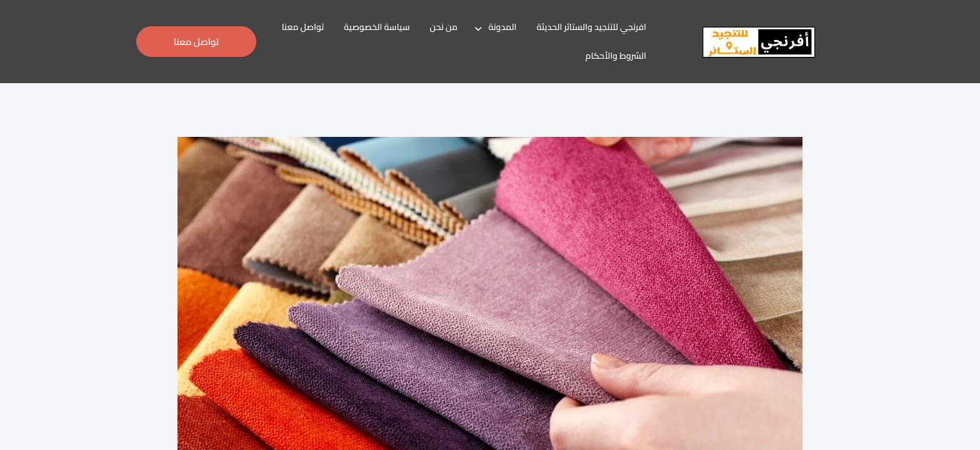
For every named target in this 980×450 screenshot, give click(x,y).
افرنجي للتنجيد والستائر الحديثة (591, 27)
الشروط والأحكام (616, 56)
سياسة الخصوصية (377, 27)
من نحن (444, 27)
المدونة (502, 27)
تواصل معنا (303, 27)
